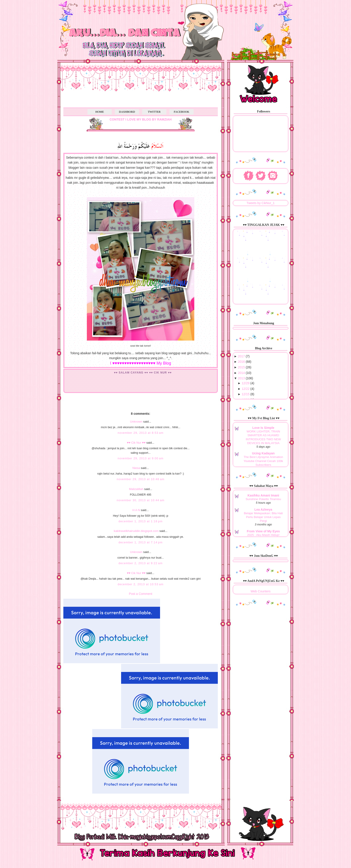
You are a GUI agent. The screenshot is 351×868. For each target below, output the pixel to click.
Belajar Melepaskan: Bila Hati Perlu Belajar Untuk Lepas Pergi (263, 517)
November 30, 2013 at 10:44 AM (140, 500)
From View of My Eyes (263, 531)
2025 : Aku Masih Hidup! (263, 535)
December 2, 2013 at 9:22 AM (141, 563)
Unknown (136, 422)
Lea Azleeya (263, 510)
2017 (241, 356)
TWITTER (154, 112)
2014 (241, 373)
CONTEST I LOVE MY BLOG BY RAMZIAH (140, 119)
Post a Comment (141, 594)
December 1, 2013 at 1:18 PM (141, 521)
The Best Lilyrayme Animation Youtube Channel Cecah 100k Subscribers (263, 461)
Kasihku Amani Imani (263, 495)
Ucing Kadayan (263, 453)
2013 (241, 378)
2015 (241, 367)
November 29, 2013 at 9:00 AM (140, 458)
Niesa (136, 468)
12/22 (246, 389)
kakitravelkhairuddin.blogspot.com (136, 531)
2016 (241, 362)
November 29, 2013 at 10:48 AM (140, 479)
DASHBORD (127, 112)
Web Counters (260, 591)
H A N (136, 510)
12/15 (246, 394)
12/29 (246, 383)
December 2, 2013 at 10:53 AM (140, 584)
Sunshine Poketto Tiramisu (263, 499)
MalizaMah (136, 489)
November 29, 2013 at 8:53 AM (140, 433)
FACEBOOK (181, 112)
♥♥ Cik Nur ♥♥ (136, 443)
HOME (100, 112)
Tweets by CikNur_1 (260, 203)
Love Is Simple (263, 428)
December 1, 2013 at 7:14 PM (141, 542)
